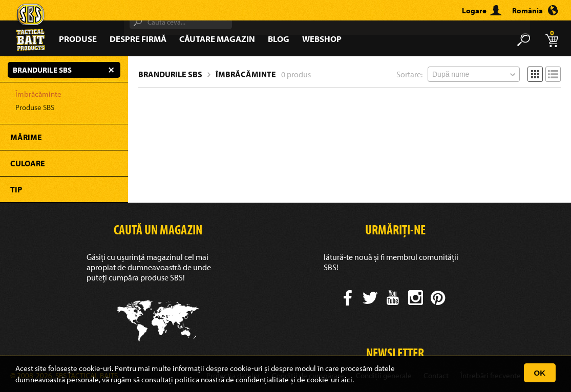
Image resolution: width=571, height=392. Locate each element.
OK (540, 373)
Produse (78, 39)
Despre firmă (138, 39)
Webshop (322, 39)
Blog (279, 39)
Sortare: (409, 74)
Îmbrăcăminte (38, 94)
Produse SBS (35, 107)
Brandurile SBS (170, 74)
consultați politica (170, 379)
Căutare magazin (217, 39)
